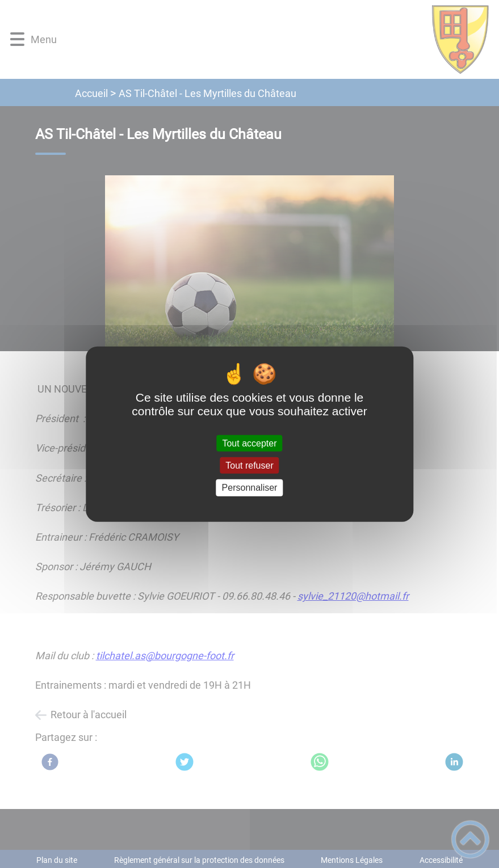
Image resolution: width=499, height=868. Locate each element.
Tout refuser (249, 465)
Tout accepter (249, 443)
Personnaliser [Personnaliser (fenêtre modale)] (250, 488)
